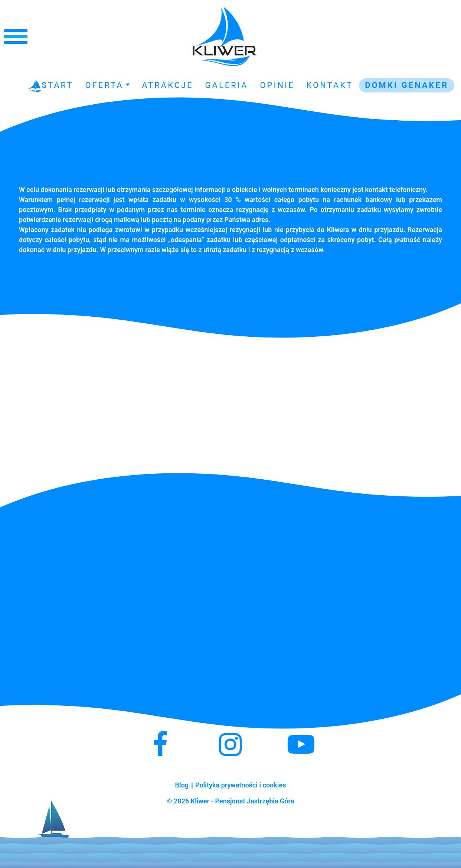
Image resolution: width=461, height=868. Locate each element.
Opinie (277, 85)
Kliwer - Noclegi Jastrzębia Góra (225, 37)
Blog (182, 785)
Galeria (227, 85)
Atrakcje (167, 85)
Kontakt (330, 85)
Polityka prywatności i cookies (241, 785)
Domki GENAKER (407, 85)
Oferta (104, 85)
